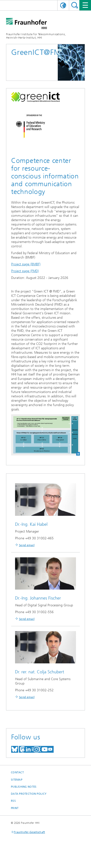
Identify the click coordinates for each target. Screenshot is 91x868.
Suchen (75, 5)
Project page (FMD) (25, 271)
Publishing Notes (24, 787)
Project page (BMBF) (26, 264)
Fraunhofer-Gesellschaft (29, 832)
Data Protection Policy (29, 794)
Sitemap (17, 780)
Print (15, 808)
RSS (13, 801)
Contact (17, 772)
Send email (27, 545)
